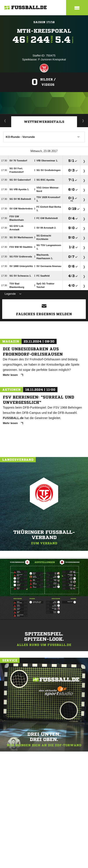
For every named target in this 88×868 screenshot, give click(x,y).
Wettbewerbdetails (44, 122)
